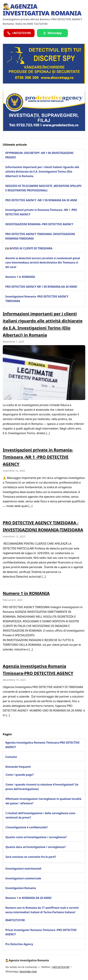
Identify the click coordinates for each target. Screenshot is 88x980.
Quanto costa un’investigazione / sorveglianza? (36, 837)
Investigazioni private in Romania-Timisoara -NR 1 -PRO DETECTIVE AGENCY (41, 212)
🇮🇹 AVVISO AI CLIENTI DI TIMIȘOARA (29, 248)
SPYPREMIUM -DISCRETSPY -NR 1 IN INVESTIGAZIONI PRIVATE (39, 155)
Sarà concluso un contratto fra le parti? (31, 857)
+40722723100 (60, 967)
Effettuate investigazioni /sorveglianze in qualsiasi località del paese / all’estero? (43, 801)
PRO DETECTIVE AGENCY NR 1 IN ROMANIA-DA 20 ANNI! (41, 287)
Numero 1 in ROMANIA (20, 277)
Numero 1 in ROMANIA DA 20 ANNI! (28, 898)
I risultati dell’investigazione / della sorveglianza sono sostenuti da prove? (40, 815)
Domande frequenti (18, 767)
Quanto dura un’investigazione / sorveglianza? (36, 847)
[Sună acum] (19, 33)
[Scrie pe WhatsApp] (52, 33)
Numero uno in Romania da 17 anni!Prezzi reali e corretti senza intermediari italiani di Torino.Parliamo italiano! (42, 910)
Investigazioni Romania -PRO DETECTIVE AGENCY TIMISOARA (37, 299)
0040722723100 (15, 920)
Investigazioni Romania (21, 888)
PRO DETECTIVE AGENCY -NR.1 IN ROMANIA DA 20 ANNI (41, 200)
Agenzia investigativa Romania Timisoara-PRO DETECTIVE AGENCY (42, 745)
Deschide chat (28, 971)
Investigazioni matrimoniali (23, 869)
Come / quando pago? (20, 775)
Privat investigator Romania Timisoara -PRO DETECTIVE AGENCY (41, 932)
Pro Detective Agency (19, 944)
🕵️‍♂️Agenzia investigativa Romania (42, 10)
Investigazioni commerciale (23, 878)
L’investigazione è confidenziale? (27, 827)
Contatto (11, 757)
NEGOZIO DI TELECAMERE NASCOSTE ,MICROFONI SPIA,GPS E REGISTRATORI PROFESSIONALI (43, 188)
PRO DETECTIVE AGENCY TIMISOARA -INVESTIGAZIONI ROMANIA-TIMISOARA (40, 236)
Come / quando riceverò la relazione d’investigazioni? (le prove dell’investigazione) (42, 787)
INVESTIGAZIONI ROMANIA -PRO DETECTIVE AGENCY (39, 224)
